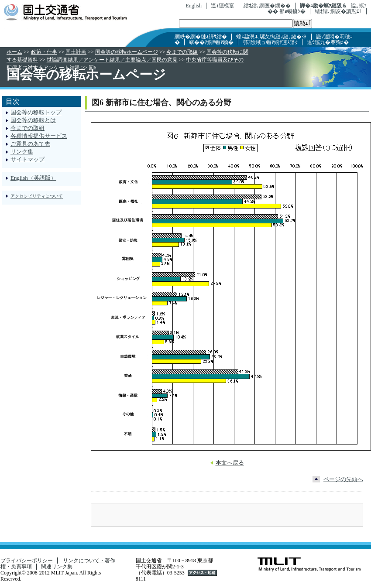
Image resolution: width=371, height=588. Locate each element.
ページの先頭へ (343, 479)
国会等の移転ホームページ (127, 52)
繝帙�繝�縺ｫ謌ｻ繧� (201, 37)
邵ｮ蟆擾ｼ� (292, 11)
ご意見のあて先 (30, 144)
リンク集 (22, 152)
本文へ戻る (230, 463)
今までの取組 (182, 52)
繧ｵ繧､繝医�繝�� (267, 6)
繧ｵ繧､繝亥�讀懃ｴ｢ (338, 11)
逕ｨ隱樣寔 (223, 6)
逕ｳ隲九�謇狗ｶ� (328, 42)
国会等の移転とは (33, 120)
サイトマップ (27, 159)
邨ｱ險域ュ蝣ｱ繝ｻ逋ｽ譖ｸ (270, 42)
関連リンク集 (57, 567)
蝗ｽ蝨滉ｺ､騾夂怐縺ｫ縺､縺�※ (271, 37)
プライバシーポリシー (27, 561)
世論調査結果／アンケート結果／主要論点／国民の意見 (112, 60)
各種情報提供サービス (39, 136)
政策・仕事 (44, 52)
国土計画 (76, 52)
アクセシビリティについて (37, 196)
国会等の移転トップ (36, 112)
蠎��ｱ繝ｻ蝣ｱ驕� (211, 42)
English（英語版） (33, 178)
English (194, 6)
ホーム (14, 52)
